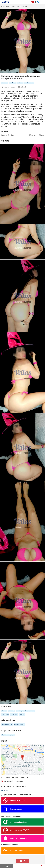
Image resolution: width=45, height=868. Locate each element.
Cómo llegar (7, 781)
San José (4, 790)
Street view (19, 781)
